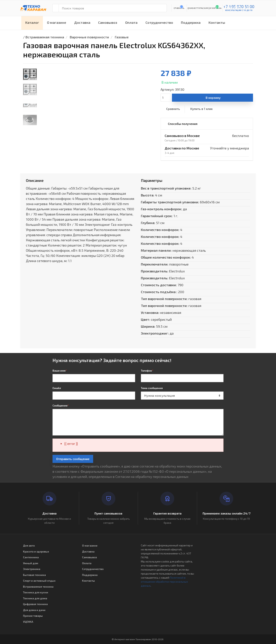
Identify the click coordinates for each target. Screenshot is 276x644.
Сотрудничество (159, 22)
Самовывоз (108, 22)
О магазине (57, 22)
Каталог (32, 22)
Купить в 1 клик (201, 109)
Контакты (217, 22)
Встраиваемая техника (45, 37)
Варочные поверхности (89, 37)
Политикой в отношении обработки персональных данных (164, 582)
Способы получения (183, 124)
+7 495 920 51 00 (239, 6)
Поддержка (191, 22)
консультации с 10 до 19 (239, 10)
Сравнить (173, 109)
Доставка (82, 22)
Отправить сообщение (73, 459)
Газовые (122, 37)
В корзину (213, 98)
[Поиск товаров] (113, 8)
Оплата (131, 22)
